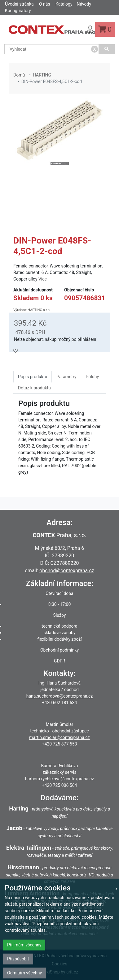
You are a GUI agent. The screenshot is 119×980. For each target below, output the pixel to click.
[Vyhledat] (107, 49)
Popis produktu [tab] (33, 377)
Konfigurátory (18, 11)
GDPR (59, 661)
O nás (45, 4)
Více (43, 279)
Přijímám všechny (24, 945)
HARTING (42, 75)
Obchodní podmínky (59, 650)
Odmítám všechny (24, 973)
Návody (84, 4)
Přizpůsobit (18, 959)
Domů (19, 75)
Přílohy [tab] (92, 377)
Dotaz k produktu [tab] (34, 388)
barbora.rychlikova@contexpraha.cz (59, 779)
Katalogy (64, 4)
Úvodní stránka (19, 4)
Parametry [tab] (66, 377)
